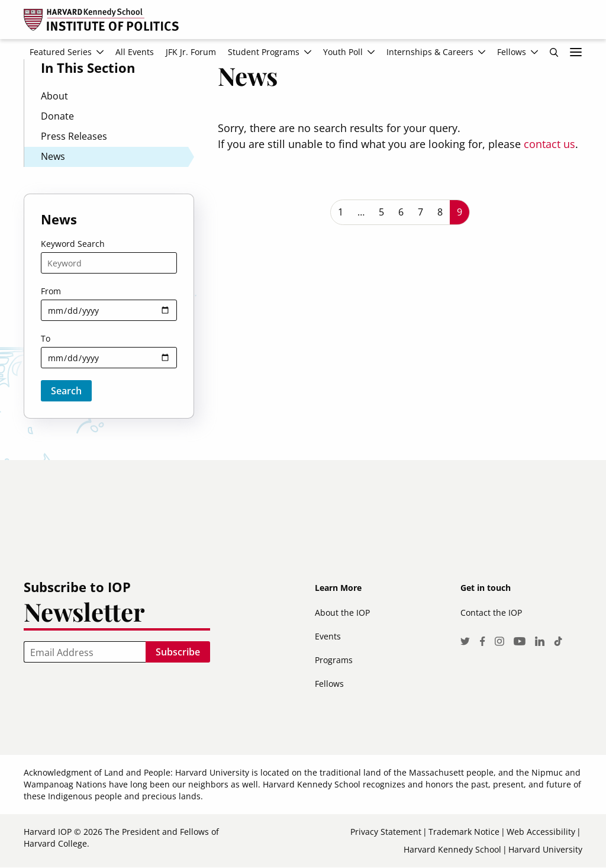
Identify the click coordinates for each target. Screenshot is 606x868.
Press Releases (74, 136)
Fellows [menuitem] (512, 52)
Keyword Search (73, 244)
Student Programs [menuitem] (264, 52)
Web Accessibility (541, 832)
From (51, 291)
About (54, 96)
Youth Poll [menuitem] (343, 52)
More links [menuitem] (576, 52)
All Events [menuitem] (135, 52)
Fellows (329, 684)
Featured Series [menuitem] (61, 52)
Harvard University (545, 849)
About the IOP (342, 613)
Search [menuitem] (554, 52)
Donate (57, 116)
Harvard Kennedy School (452, 849)
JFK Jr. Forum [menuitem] (191, 52)
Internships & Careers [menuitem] (430, 52)
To (46, 338)
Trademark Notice (464, 832)
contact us (549, 144)
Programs (334, 660)
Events (328, 636)
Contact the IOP (491, 613)
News (53, 156)
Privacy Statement (386, 832)
